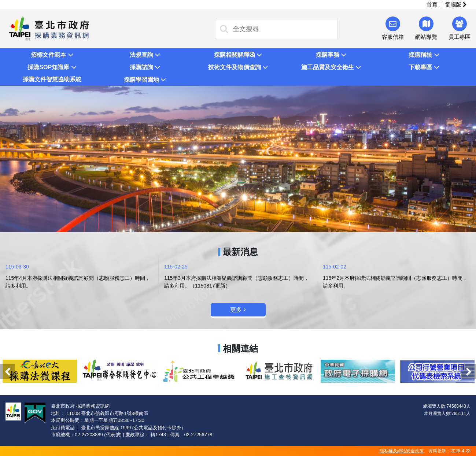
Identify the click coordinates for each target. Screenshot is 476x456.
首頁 (432, 5)
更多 (238, 310)
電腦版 (456, 5)
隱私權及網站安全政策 (402, 451)
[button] (52, 55)
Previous (7, 371)
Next (469, 371)
